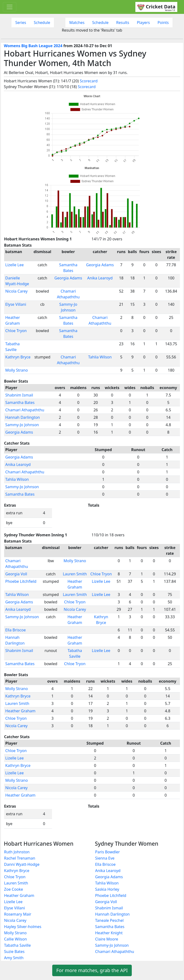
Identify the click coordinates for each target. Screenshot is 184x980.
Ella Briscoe (15, 630)
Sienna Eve (105, 858)
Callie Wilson (15, 939)
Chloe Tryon (16, 331)
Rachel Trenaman (20, 858)
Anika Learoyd (100, 278)
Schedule (42, 23)
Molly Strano (17, 370)
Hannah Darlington (23, 417)
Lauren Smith (75, 574)
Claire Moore (107, 939)
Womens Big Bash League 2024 (33, 46)
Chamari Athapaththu (25, 410)
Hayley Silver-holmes (23, 927)
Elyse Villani (16, 304)
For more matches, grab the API (92, 970)
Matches (77, 23)
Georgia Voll (16, 574)
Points (163, 23)
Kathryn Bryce (18, 357)
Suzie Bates (14, 952)
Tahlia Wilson (100, 357)
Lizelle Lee (14, 265)
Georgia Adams (100, 265)
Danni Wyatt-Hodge (22, 864)
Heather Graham (20, 711)
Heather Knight (109, 933)
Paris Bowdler (107, 852)
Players (143, 23)
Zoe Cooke (14, 889)
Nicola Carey (16, 291)
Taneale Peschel (109, 920)
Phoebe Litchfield (21, 581)
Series (21, 23)
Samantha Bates (20, 402)
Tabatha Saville (17, 945)
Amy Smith (14, 958)
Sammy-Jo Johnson (22, 425)
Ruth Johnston (17, 852)
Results (123, 23)
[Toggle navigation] (10, 7)
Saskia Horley (107, 889)
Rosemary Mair (18, 914)
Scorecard (89, 81)
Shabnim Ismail (19, 395)
